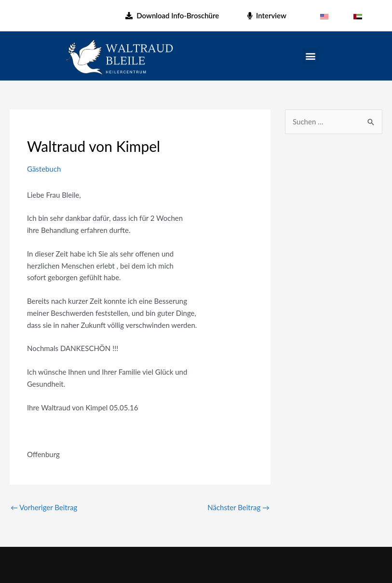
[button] (311, 56)
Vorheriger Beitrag (44, 507)
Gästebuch (44, 169)
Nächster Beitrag (238, 507)
